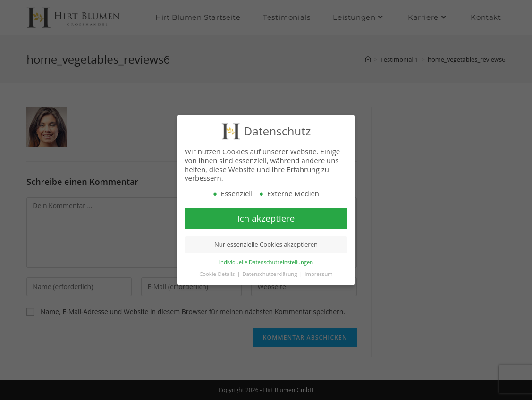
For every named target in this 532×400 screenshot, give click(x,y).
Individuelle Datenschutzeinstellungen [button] (266, 262)
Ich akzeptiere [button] (266, 218)
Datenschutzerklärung (270, 274)
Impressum (318, 274)
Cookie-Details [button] (218, 274)
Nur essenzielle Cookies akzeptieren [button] (266, 245)
